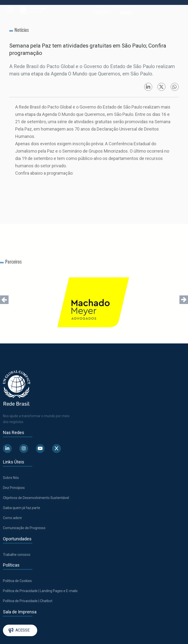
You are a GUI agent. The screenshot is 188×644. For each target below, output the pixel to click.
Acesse (19, 630)
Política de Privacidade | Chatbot (28, 601)
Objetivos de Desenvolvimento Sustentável (36, 498)
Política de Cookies (17, 581)
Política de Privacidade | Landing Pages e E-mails (40, 591)
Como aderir (12, 518)
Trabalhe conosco (17, 555)
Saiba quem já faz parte (22, 508)
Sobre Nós (11, 478)
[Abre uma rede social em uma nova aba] (7, 449)
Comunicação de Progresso (24, 528)
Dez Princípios (14, 488)
